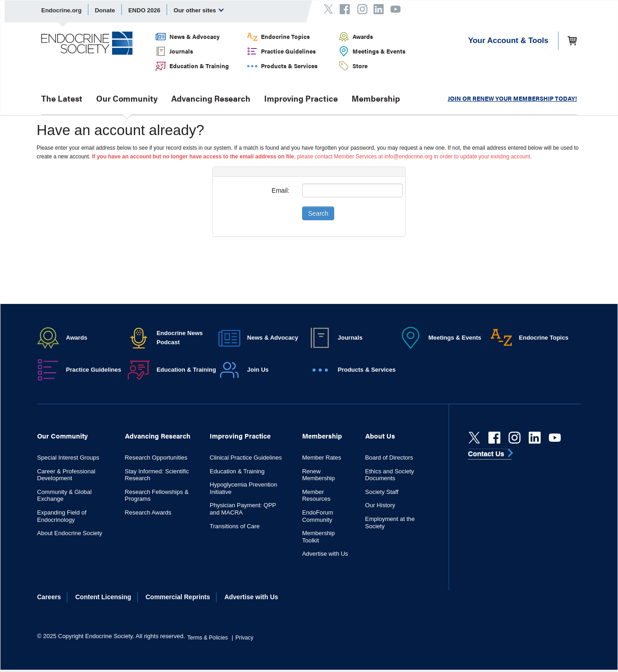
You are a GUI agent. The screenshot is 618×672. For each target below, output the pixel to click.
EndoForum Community (318, 516)
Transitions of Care (235, 526)
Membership (376, 98)
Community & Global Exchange (64, 496)
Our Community (127, 98)
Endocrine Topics (285, 36)
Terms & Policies (208, 638)
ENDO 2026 (144, 10)
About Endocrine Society (70, 533)
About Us (380, 436)
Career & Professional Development (66, 475)
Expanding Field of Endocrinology (62, 516)
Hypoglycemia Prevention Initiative (243, 488)
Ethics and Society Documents (390, 475)
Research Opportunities (156, 458)
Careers (49, 597)
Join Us (258, 370)
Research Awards (148, 512)
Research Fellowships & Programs (157, 496)
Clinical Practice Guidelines (246, 458)
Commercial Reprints (178, 597)
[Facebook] (494, 438)
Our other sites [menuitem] (199, 10)
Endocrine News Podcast (180, 338)
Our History (380, 505)
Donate (105, 10)
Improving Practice (301, 98)
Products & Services (289, 66)
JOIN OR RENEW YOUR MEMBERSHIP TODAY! (512, 98)
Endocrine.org (61, 10)
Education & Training (199, 66)
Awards (363, 36)
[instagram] (515, 438)
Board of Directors (389, 458)
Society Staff (382, 492)
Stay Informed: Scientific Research (157, 475)
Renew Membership (319, 475)
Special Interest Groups (68, 458)
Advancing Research (211, 98)
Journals (181, 51)
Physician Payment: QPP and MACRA (243, 509)
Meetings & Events (379, 51)
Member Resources (316, 496)
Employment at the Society (390, 523)
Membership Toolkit (319, 537)
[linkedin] (535, 438)
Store (360, 66)
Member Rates (322, 458)
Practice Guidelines (288, 51)
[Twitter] (474, 438)
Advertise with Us (325, 554)
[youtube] (555, 438)
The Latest (62, 98)
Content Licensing (103, 597)
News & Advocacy (195, 36)
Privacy (244, 638)
